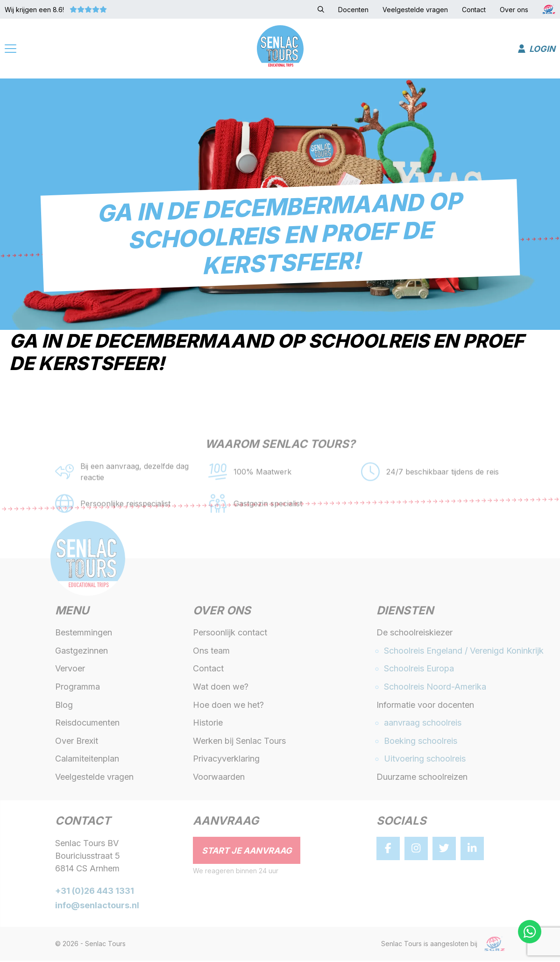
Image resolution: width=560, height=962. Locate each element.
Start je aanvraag (247, 852)
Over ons (222, 613)
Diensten (405, 613)
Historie (208, 724)
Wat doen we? (221, 688)
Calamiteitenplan (87, 760)
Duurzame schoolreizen (422, 778)
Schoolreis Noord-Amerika (435, 688)
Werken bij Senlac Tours (239, 742)
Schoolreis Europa (419, 670)
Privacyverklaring (226, 760)
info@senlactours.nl (97, 907)
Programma (78, 688)
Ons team (211, 652)
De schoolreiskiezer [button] (415, 634)
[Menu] (11, 50)
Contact (208, 670)
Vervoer (70, 670)
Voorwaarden (219, 778)
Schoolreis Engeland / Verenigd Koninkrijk (464, 652)
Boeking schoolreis (421, 742)
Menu (72, 613)
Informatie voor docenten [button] (425, 706)
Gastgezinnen (82, 652)
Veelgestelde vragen (94, 778)
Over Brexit (77, 742)
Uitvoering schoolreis (425, 760)
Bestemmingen (84, 634)
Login (537, 49)
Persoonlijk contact (230, 634)
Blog (64, 706)
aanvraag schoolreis (423, 724)
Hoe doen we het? (228, 706)
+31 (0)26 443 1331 (95, 893)
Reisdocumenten (87, 724)
